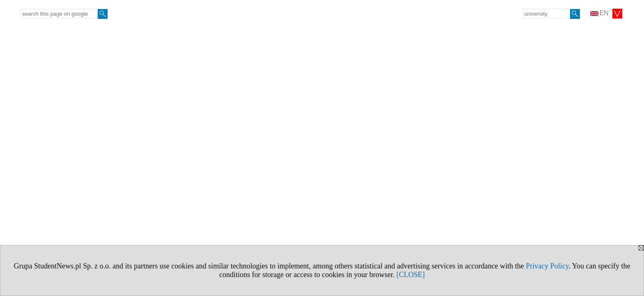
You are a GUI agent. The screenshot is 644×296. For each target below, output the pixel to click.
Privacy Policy (547, 266)
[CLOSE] (411, 275)
